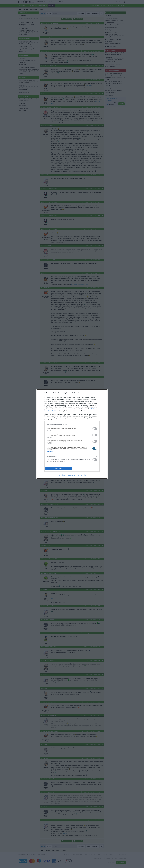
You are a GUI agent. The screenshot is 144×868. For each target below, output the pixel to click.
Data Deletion (62, 475)
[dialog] (72, 434)
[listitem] (72, 425)
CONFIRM (59, 469)
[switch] (95, 429)
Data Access (72, 475)
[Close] (104, 393)
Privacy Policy (82, 475)
